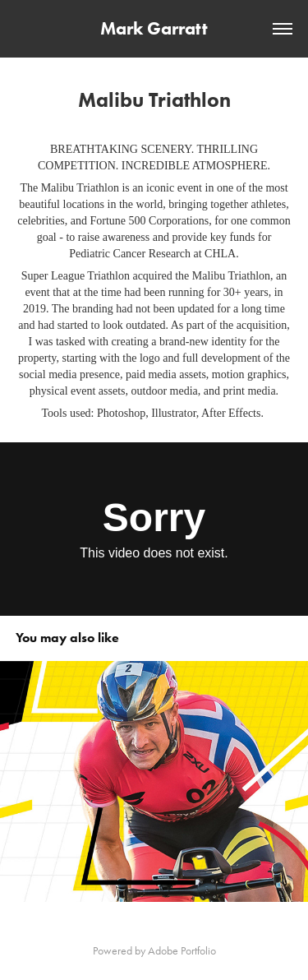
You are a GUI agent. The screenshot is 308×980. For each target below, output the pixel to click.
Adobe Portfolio (182, 951)
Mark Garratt (154, 28)
